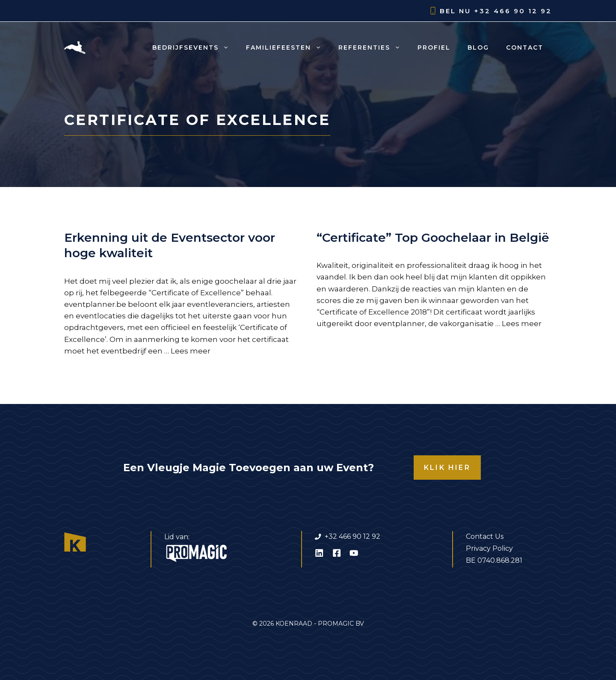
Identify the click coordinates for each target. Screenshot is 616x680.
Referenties (374, 48)
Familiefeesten (288, 48)
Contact (525, 48)
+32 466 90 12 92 (513, 11)
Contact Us (485, 536)
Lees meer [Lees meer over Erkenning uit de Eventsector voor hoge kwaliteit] (191, 351)
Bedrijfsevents (195, 48)
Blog (478, 48)
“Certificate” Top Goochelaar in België (433, 238)
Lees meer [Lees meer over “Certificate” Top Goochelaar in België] (522, 324)
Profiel (434, 48)
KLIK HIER (447, 468)
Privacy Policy (489, 548)
